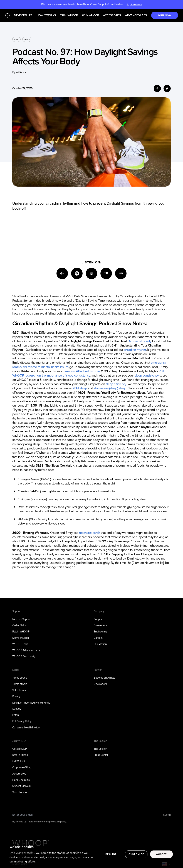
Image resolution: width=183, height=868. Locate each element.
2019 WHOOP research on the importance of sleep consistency (89, 373)
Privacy (16, 696)
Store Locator (20, 792)
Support (98, 619)
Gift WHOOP (19, 761)
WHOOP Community (24, 656)
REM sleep (80, 388)
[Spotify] (77, 273)
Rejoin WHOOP (21, 632)
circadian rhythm (135, 350)
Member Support (22, 619)
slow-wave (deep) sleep (110, 388)
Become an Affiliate (104, 678)
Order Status (19, 625)
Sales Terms (19, 690)
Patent (16, 715)
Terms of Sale (20, 684)
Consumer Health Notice (26, 728)
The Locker (100, 749)
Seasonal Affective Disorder (81, 371)
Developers (100, 625)
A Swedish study (140, 341)
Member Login (21, 638)
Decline (111, 861)
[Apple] (91, 273)
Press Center (101, 755)
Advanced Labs (136, 15)
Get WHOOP (20, 749)
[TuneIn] (106, 273)
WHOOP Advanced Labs (26, 650)
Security (17, 709)
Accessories (112, 15)
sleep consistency (147, 375)
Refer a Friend (20, 755)
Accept (161, 861)
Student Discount (22, 786)
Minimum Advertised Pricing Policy (31, 703)
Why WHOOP (91, 15)
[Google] (62, 273)
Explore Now (134, 4)
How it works (46, 15)
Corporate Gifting (22, 767)
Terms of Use (20, 678)
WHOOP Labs (20, 644)
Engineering (100, 632)
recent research (89, 533)
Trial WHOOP (69, 15)
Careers (98, 638)
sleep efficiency (116, 384)
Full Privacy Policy (22, 721)
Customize (136, 861)
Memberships (23, 15)
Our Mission (100, 644)
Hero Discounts (21, 780)
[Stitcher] (121, 273)
